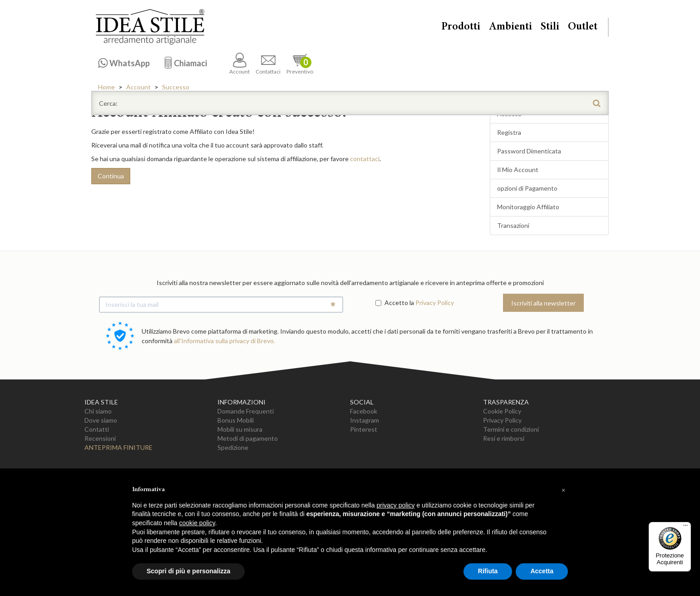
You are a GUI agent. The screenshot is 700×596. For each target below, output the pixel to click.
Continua (111, 176)
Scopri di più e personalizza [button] (188, 571)
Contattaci (268, 64)
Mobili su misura (240, 429)
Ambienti (510, 27)
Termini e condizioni (511, 429)
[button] (563, 490)
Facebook (364, 411)
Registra (509, 132)
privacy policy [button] (396, 505)
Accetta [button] (542, 571)
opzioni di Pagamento (527, 188)
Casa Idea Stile (150, 27)
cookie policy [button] (197, 523)
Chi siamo (98, 411)
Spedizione (233, 447)
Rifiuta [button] (488, 571)
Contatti (97, 429)
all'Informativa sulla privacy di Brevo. (224, 341)
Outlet (583, 27)
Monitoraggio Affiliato (528, 207)
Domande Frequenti (246, 411)
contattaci (365, 159)
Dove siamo (101, 420)
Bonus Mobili (236, 420)
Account (239, 64)
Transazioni (513, 225)
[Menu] (685, 527)
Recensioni (100, 438)
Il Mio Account (518, 170)
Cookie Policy (502, 411)
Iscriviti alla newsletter (543, 303)
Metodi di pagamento (248, 438)
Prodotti (461, 27)
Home (106, 87)
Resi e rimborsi (504, 438)
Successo (176, 87)
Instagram (365, 420)
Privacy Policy (435, 303)
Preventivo (300, 64)
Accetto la (395, 303)
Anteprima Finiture (118, 447)
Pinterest (364, 429)
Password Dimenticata (529, 151)
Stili (550, 27)
